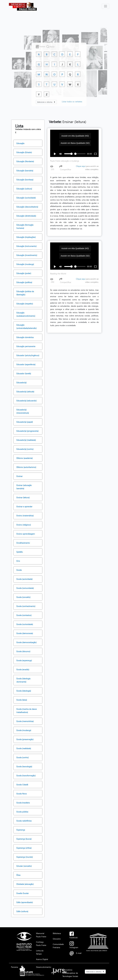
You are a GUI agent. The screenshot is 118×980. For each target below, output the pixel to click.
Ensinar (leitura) (68, 122)
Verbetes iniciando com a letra (28, 129)
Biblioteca (57, 933)
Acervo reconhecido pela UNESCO (97, 950)
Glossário (57, 939)
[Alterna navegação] (106, 6)
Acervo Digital (42, 959)
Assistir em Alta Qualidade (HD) (75, 136)
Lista (19, 126)
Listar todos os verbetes (72, 101)
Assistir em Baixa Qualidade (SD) (75, 143)
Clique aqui (81, 166)
